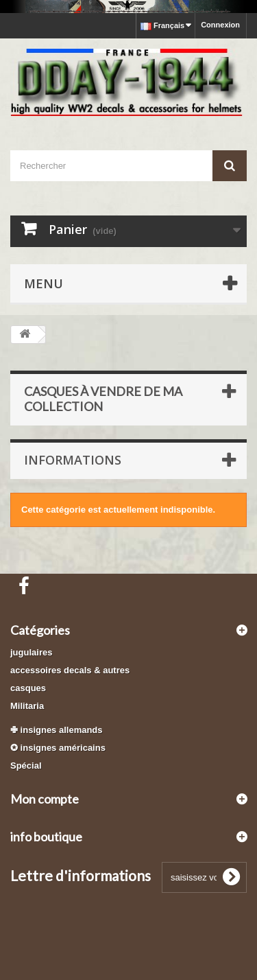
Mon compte (45, 799)
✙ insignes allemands (57, 730)
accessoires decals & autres (70, 670)
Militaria (27, 706)
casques (28, 688)
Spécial (26, 766)
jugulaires (31, 652)
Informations (73, 460)
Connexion (220, 25)
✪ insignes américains (58, 748)
